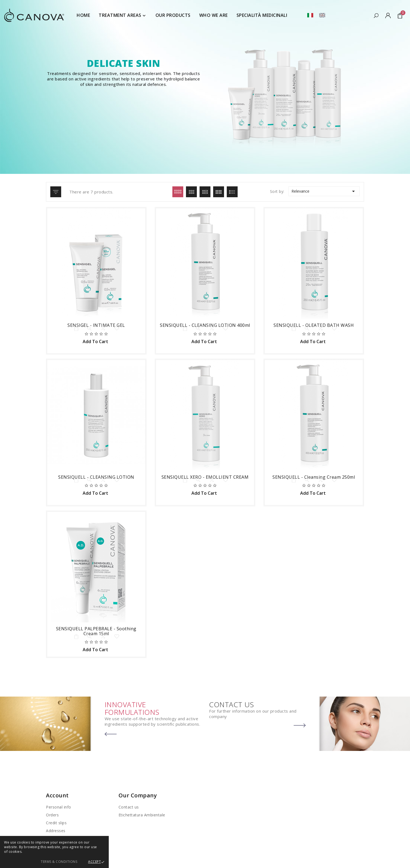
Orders (52, 815)
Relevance (324, 191)
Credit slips (56, 823)
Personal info (59, 807)
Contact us (129, 807)
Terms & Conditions (59, 862)
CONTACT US (231, 704)
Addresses (56, 831)
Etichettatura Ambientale (142, 815)
